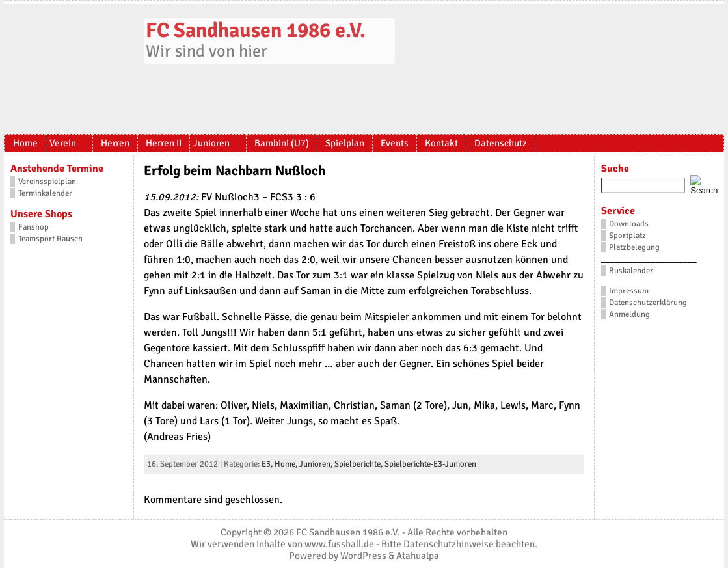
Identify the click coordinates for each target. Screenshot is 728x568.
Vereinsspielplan (47, 182)
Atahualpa (418, 556)
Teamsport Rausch (50, 239)
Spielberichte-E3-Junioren (430, 464)
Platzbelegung (634, 247)
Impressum (629, 291)
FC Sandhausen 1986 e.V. (256, 30)
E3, (268, 464)
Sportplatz (627, 236)
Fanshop (34, 227)
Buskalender (631, 271)
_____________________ (649, 259)
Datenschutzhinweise (449, 544)
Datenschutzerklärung (648, 303)
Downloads (629, 224)
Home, (287, 464)
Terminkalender (45, 193)
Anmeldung (629, 314)
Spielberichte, (359, 464)
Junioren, (317, 464)
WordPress (363, 556)
